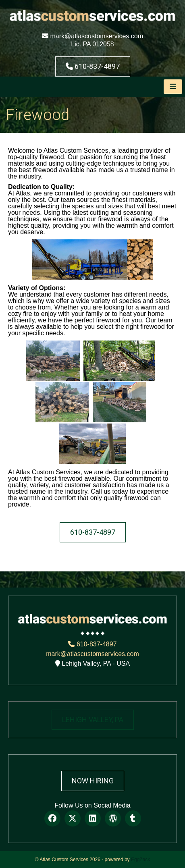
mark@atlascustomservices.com (92, 36)
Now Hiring (93, 781)
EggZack (140, 860)
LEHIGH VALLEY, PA (93, 720)
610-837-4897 (93, 66)
